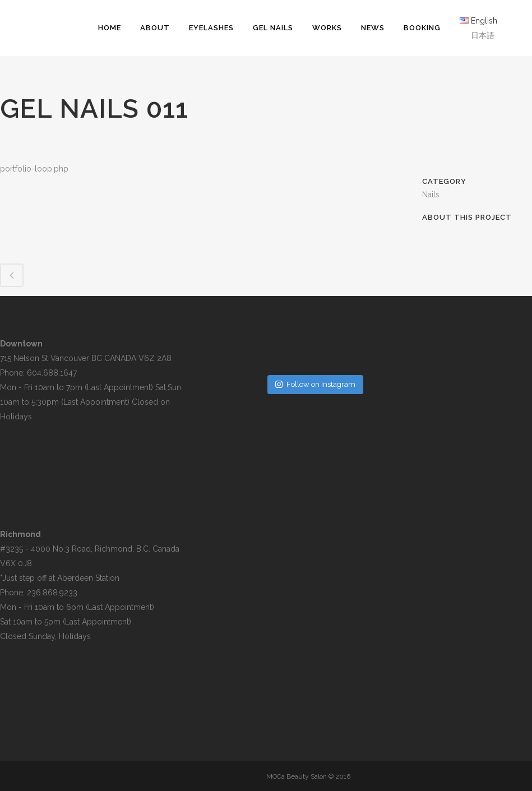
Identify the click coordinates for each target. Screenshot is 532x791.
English (484, 21)
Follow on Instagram (315, 384)
